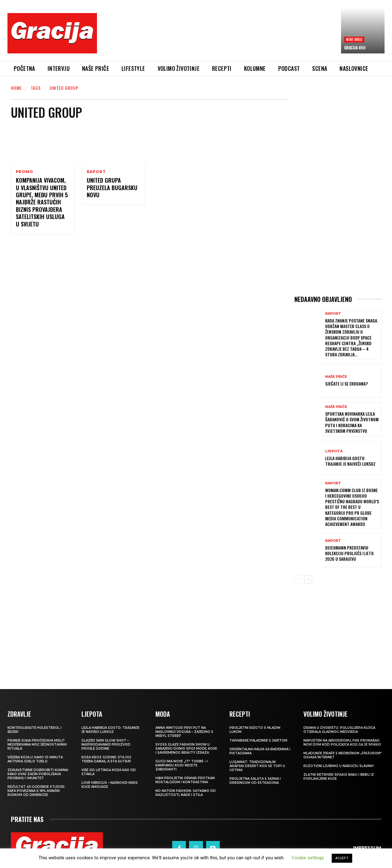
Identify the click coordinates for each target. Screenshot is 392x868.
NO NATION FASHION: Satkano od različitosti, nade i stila (186, 793)
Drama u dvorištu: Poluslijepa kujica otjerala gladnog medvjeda (339, 730)
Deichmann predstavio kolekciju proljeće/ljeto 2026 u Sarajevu (349, 553)
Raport (96, 172)
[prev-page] (298, 579)
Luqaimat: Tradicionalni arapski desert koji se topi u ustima (257, 766)
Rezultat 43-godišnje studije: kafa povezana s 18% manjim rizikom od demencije (36, 791)
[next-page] (308, 579)
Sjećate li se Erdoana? (346, 384)
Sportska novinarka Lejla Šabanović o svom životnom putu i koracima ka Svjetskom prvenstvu (352, 422)
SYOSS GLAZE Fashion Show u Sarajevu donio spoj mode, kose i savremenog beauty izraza (186, 749)
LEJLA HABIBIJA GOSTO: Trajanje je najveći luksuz (350, 461)
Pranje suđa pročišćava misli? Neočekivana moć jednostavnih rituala (37, 745)
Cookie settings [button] (308, 858)
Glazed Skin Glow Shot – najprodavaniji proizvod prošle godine (106, 745)
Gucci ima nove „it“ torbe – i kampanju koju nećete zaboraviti (182, 765)
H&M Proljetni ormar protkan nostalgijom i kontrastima (185, 780)
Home (16, 88)
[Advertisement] (219, 38)
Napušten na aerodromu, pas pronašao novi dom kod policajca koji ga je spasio (342, 742)
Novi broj (354, 39)
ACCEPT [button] (342, 858)
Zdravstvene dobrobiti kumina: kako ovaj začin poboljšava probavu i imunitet (38, 774)
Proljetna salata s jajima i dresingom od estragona (255, 781)
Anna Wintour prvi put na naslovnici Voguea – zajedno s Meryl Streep (184, 732)
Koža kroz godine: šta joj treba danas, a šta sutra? (106, 759)
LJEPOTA (334, 451)
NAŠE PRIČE (336, 377)
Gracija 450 (355, 48)
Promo (25, 172)
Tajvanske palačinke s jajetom (258, 740)
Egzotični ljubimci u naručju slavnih (339, 766)
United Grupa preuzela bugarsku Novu (112, 187)
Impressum (367, 848)
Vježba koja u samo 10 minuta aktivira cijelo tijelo (35, 759)
